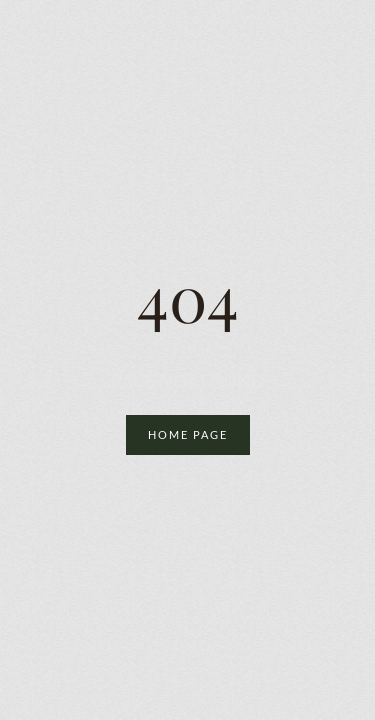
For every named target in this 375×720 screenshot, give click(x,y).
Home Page (188, 434)
